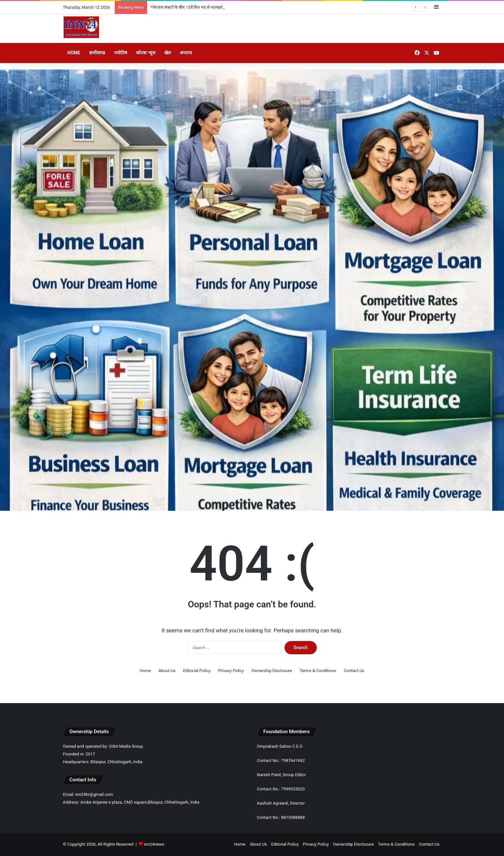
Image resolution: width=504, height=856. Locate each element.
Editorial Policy (197, 671)
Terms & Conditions (318, 671)
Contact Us (354, 671)
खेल (167, 53)
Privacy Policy (231, 671)
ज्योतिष (121, 53)
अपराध (186, 53)
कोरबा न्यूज (145, 53)
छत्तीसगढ (97, 53)
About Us (167, 671)
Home (74, 53)
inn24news (154, 844)
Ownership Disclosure (272, 671)
